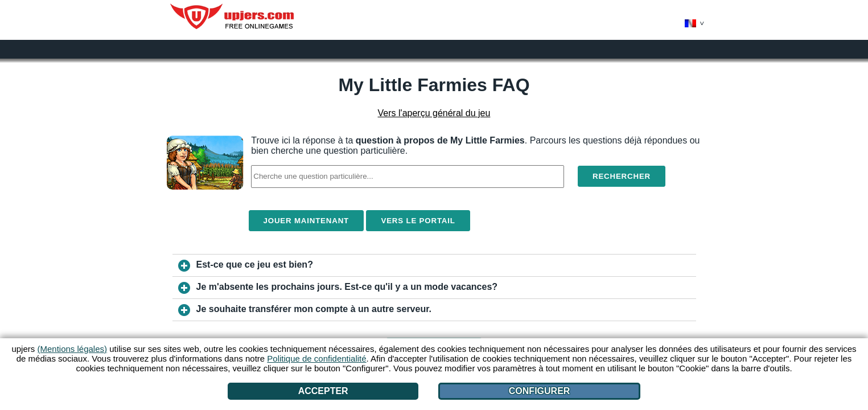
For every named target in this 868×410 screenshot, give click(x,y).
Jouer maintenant (307, 221)
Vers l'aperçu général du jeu (434, 113)
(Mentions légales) (72, 349)
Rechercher (622, 176)
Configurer (540, 391)
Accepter (323, 391)
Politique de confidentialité (316, 358)
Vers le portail (418, 221)
